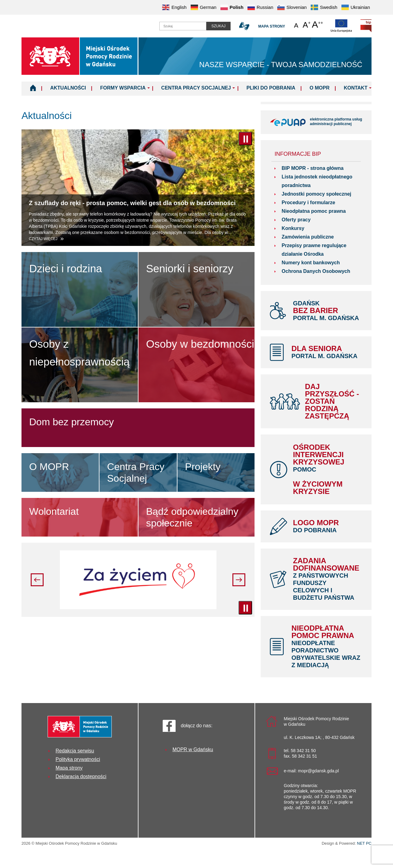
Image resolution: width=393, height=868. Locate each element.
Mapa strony (272, 26)
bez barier (328, 311)
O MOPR (319, 88)
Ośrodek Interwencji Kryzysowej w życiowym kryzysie (328, 469)
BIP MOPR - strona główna (313, 168)
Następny (239, 580)
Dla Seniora (327, 352)
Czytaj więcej (44, 239)
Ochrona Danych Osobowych (316, 271)
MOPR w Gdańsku (193, 749)
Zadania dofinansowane (328, 579)
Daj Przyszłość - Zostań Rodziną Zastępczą (332, 401)
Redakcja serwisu (75, 751)
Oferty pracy (296, 220)
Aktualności (68, 88)
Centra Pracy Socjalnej (196, 88)
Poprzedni (37, 580)
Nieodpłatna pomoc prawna (314, 211)
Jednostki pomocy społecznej (316, 194)
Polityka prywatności (78, 759)
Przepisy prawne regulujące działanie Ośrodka (314, 250)
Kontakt (356, 88)
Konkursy (293, 228)
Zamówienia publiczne (308, 237)
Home (33, 88)
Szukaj (218, 26)
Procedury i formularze (308, 203)
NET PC (364, 844)
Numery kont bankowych (311, 263)
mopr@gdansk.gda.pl (318, 771)
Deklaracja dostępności (81, 776)
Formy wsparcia (123, 88)
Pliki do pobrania (271, 88)
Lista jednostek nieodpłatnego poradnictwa (317, 181)
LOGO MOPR (328, 526)
